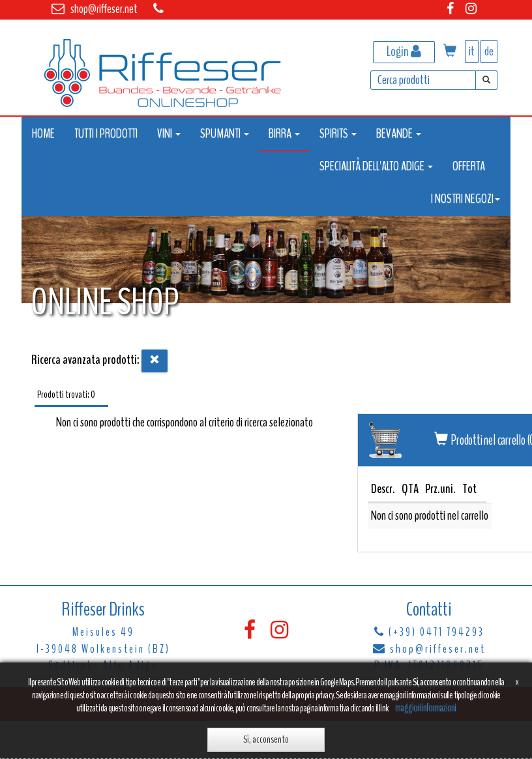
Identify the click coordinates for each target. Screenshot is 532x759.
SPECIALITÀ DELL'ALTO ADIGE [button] (376, 166)
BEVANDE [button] (399, 133)
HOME (43, 133)
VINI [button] (169, 133)
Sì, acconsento (266, 739)
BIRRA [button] (284, 133)
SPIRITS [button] (338, 133)
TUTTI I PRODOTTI (106, 133)
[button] (450, 52)
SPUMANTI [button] (225, 133)
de (489, 51)
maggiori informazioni (425, 708)
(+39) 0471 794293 (436, 632)
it (472, 51)
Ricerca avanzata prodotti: (85, 360)
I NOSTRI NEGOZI (465, 199)
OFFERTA (469, 166)
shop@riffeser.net (104, 9)
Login (404, 52)
